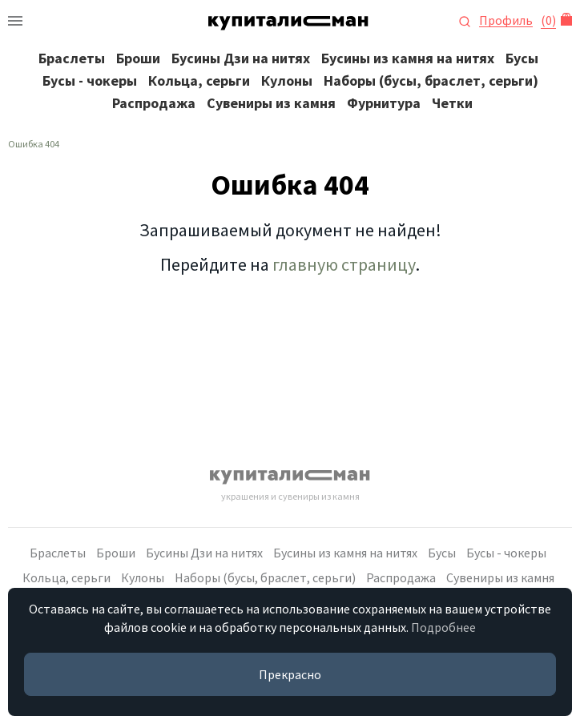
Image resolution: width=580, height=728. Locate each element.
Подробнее (443, 627)
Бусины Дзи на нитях (241, 58)
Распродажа (154, 103)
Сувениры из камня (271, 103)
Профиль (506, 20)
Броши (138, 58)
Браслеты (72, 58)
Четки (452, 103)
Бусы (522, 58)
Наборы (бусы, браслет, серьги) (431, 80)
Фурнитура (384, 103)
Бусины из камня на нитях (408, 58)
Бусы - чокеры (90, 80)
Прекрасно (290, 674)
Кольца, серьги (199, 80)
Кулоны (287, 80)
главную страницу (344, 264)
